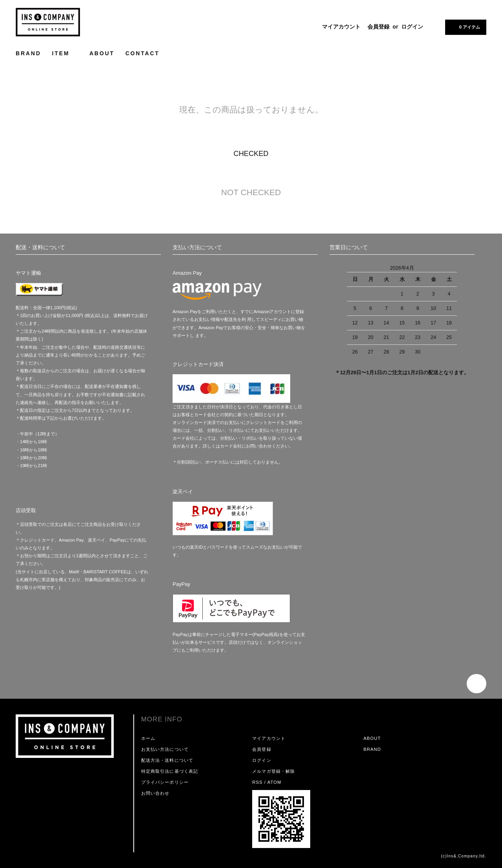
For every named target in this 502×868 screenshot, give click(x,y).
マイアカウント (341, 27)
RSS (257, 782)
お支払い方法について (165, 749)
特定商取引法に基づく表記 (170, 771)
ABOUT (102, 53)
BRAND (28, 53)
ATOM (275, 782)
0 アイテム (465, 27)
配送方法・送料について (167, 760)
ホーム (148, 738)
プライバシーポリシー (165, 782)
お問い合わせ (156, 793)
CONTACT (143, 53)
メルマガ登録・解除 (274, 771)
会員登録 (378, 27)
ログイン (412, 27)
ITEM (65, 53)
